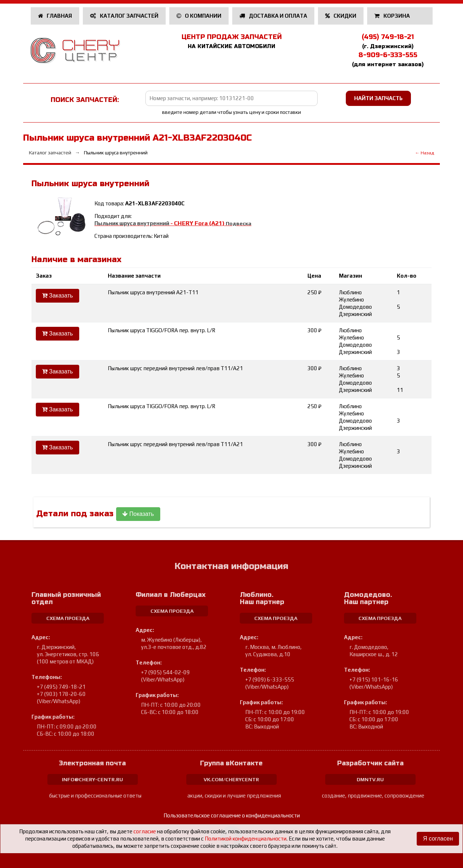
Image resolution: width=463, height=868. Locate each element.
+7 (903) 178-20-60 (61, 694)
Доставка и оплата (273, 16)
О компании (199, 16)
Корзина (393, 16)
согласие (145, 831)
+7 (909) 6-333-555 (270, 679)
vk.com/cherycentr (231, 779)
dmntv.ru (370, 779)
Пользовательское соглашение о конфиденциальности (232, 815)
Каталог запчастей (124, 16)
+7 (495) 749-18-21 (61, 687)
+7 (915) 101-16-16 (374, 679)
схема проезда (68, 618)
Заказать (58, 296)
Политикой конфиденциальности (246, 839)
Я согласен (438, 839)
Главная (55, 16)
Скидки (341, 16)
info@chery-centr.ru (92, 779)
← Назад (424, 153)
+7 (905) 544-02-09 (165, 672)
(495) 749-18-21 (388, 37)
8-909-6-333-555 (388, 55)
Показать (138, 514)
